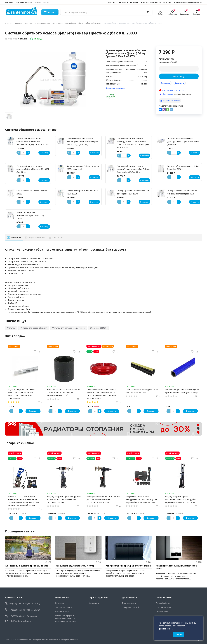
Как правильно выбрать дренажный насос (27, 566)
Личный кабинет (163, 603)
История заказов (163, 607)
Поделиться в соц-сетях (171, 106)
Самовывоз (168, 94)
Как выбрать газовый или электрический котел (177, 567)
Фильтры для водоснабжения (37, 23)
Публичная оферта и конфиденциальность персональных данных (65, 618)
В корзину (179, 76)
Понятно (179, 634)
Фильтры (18, 23)
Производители (129, 603)
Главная (9, 23)
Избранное (165, 83)
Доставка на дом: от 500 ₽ (174, 90)
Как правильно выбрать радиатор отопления (128, 566)
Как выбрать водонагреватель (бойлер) (75, 566)
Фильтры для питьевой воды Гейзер (68, 23)
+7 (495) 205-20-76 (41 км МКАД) (124, 2)
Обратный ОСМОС (93, 23)
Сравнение (179, 83)
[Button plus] (21, 411)
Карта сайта (94, 603)
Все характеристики (115, 88)
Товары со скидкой (131, 607)
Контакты (9, 2)
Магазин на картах (170, 101)
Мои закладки (162, 612)
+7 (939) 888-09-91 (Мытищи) (188, 2)
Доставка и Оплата (24, 2)
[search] (148, 12)
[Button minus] (11, 411)
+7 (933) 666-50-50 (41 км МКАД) (157, 2)
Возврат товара (42, 2)
